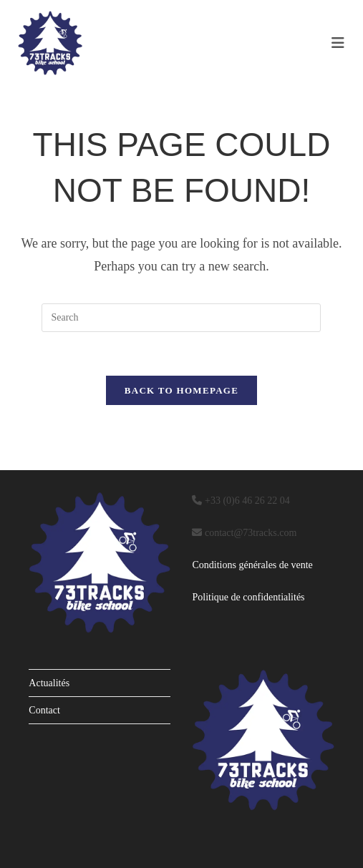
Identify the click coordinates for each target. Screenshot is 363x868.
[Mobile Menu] (338, 43)
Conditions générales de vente (252, 565)
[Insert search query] (181, 318)
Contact (44, 710)
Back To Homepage (181, 390)
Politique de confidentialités (248, 597)
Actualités (49, 683)
